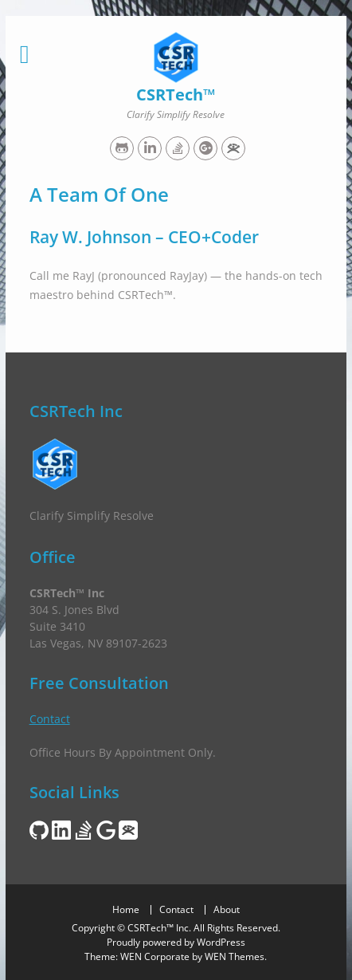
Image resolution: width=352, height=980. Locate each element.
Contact (50, 719)
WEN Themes (235, 956)
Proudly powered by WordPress (176, 942)
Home (126, 910)
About (227, 910)
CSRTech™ (176, 94)
